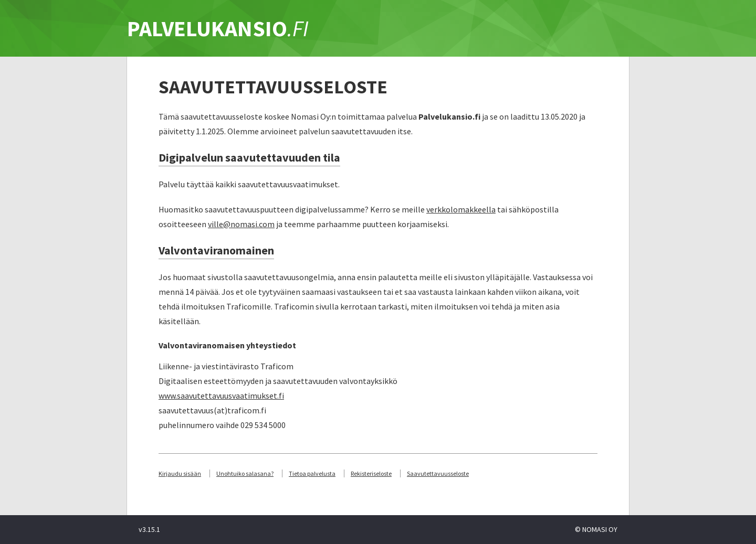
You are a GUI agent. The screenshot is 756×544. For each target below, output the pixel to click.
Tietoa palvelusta (312, 473)
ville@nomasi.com (241, 224)
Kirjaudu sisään (180, 473)
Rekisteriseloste (371, 473)
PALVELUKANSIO (218, 28)
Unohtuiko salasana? (245, 473)
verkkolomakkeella (461, 209)
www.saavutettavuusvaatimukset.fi (221, 396)
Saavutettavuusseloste (438, 473)
